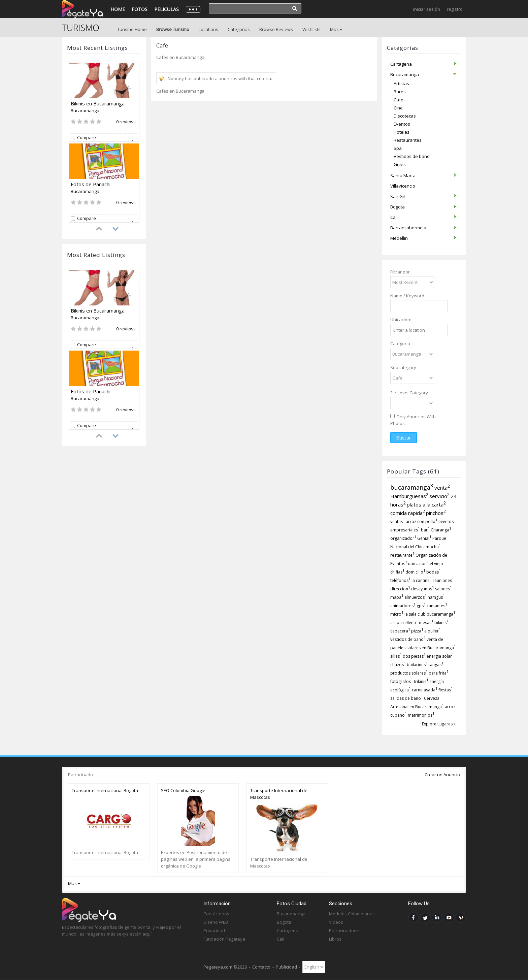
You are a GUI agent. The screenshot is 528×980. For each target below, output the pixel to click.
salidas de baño (407, 698)
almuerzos (416, 597)
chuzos (398, 665)
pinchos (436, 513)
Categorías (239, 29)
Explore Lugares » (439, 724)
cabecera (400, 631)
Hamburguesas (409, 496)
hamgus (436, 597)
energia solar (440, 656)
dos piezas (414, 656)
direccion (400, 589)
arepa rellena (404, 623)
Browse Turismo (173, 29)
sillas (396, 656)
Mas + (336, 29)
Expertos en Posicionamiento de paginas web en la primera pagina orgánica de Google (196, 859)
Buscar (404, 438)
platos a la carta (426, 504)
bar (425, 530)
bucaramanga (412, 487)
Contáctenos (216, 914)
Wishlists (311, 29)
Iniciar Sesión (427, 9)
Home (118, 9)
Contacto (261, 967)
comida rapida (408, 513)
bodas (434, 572)
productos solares (409, 673)
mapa (397, 597)
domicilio (415, 572)
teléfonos (400, 580)
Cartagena (288, 930)
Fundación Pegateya (224, 939)
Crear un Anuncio (442, 775)
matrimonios (421, 715)
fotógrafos (402, 681)
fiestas (446, 690)
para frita (439, 673)
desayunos (423, 589)
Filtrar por (400, 272)
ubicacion (418, 564)
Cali (280, 939)
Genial (424, 538)
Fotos (140, 9)
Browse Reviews (276, 29)
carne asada (425, 690)
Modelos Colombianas (352, 914)
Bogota (284, 922)
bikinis (441, 623)
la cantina (422, 580)
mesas (426, 623)
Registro (455, 9)
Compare (87, 138)
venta (442, 488)
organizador (403, 538)
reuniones (443, 580)
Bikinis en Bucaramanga (98, 103)
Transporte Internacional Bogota (105, 790)
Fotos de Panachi (91, 184)
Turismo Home (132, 29)
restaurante (402, 555)
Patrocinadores (345, 930)
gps (421, 606)
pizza (417, 631)
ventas (398, 521)
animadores (403, 606)
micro (397, 614)
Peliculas (167, 9)
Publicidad (286, 967)
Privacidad (214, 930)
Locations (208, 29)
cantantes (437, 606)
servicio (439, 496)
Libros (335, 939)
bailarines (417, 665)
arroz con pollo (422, 521)
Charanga (441, 530)
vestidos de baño (408, 639)
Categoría (400, 344)
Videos (336, 922)
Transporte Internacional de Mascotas (279, 794)
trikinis (421, 681)
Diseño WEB (216, 922)
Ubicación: (401, 320)
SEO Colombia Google (183, 790)
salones (443, 589)
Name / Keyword (407, 296)
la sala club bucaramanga (430, 614)
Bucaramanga (85, 110)
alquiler (433, 631)
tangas (436, 665)
